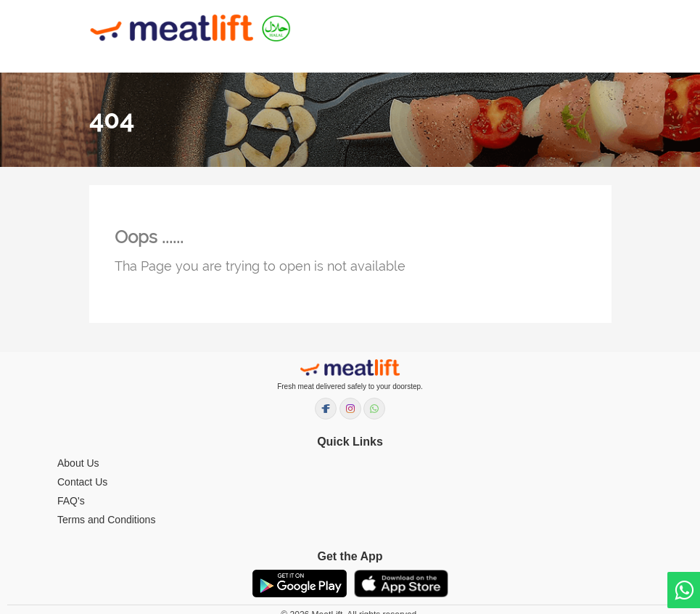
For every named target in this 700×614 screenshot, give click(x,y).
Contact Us (82, 482)
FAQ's (71, 501)
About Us (78, 463)
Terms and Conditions (106, 520)
